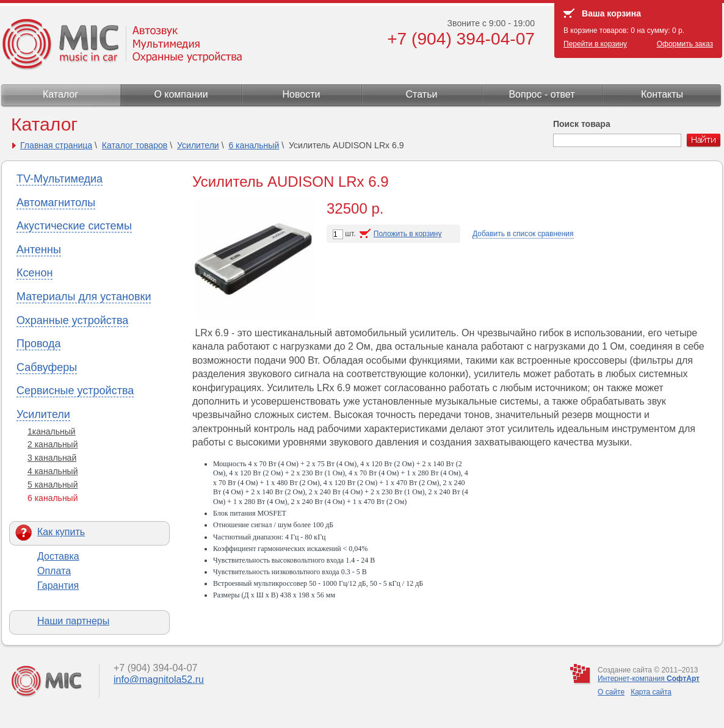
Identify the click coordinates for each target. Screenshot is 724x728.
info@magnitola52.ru (159, 679)
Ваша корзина (611, 13)
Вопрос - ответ (541, 94)
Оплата (54, 571)
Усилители (198, 145)
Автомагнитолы (56, 203)
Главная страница (56, 145)
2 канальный (53, 444)
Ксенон (34, 273)
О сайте (611, 692)
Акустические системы (74, 226)
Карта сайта (651, 692)
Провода (38, 344)
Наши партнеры (73, 621)
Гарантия (58, 586)
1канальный (52, 431)
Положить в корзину (408, 234)
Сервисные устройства (75, 391)
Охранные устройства (72, 320)
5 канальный (53, 485)
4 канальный (53, 471)
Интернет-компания (649, 679)
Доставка (58, 556)
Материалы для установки (84, 297)
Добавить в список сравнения (523, 234)
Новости (302, 94)
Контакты (662, 94)
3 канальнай (52, 458)
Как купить (61, 532)
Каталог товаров (135, 145)
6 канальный (254, 145)
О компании (181, 94)
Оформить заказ (685, 44)
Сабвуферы (47, 367)
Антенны (39, 250)
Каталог (60, 94)
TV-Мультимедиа (60, 179)
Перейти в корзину (595, 44)
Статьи (422, 94)
